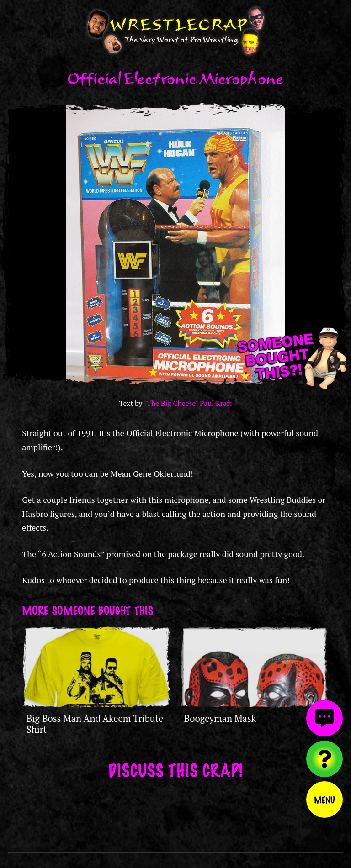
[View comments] (324, 718)
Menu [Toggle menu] (324, 800)
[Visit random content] (324, 759)
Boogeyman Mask (220, 718)
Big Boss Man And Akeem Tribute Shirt (95, 724)
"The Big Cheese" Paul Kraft (188, 403)
